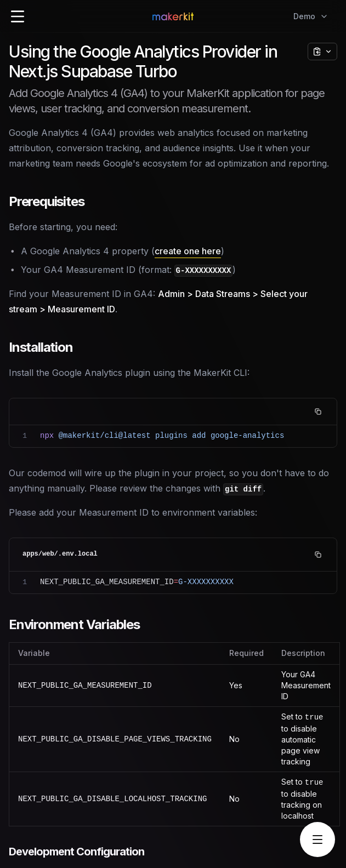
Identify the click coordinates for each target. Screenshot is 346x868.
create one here (188, 251)
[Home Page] (173, 16)
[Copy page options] (322, 52)
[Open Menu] (18, 16)
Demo (311, 16)
